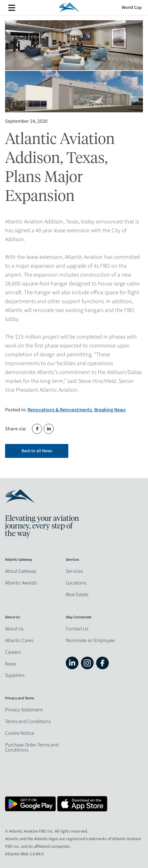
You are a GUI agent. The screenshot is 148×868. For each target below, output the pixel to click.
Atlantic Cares (19, 640)
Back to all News (37, 451)
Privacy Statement (24, 710)
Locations (76, 583)
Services (74, 571)
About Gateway (21, 571)
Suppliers (15, 675)
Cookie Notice (20, 733)
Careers (13, 652)
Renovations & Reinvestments (60, 410)
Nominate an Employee (90, 640)
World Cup (132, 8)
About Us (14, 629)
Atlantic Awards (21, 583)
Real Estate (77, 595)
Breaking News (110, 410)
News (11, 664)
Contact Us (77, 629)
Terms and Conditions (28, 721)
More (12, 8)
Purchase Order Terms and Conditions (32, 747)
